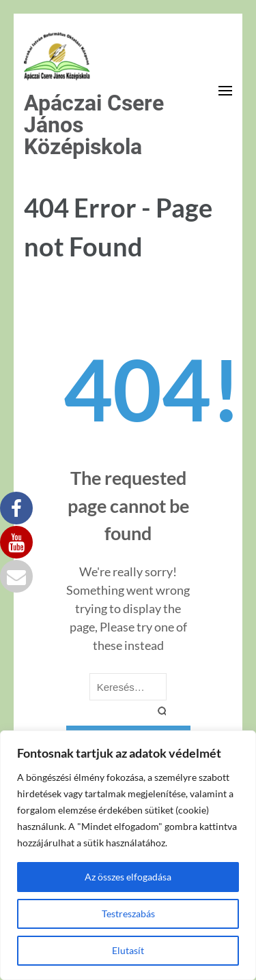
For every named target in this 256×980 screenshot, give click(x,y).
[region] (128, 855)
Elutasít (128, 950)
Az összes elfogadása (128, 877)
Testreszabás (128, 914)
